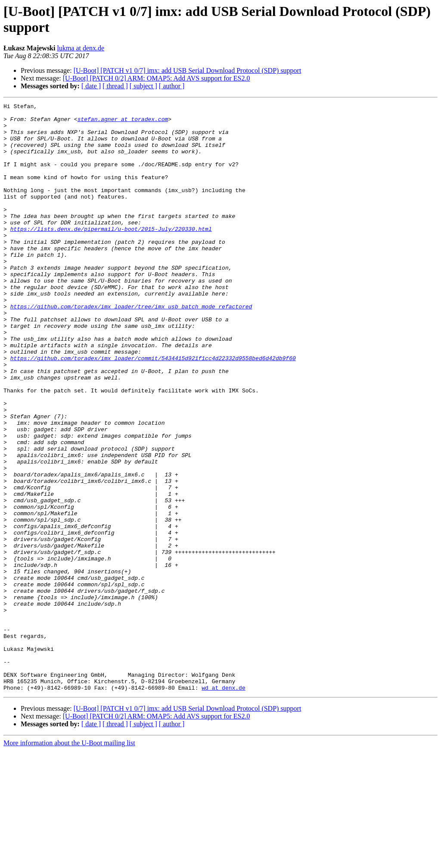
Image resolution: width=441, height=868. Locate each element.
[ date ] (91, 86)
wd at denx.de (223, 805)
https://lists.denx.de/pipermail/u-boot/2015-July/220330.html (111, 255)
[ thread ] (115, 86)
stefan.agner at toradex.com (123, 123)
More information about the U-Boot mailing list (69, 860)
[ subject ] (143, 86)
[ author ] (172, 86)
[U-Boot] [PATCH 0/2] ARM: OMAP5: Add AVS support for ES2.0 (157, 78)
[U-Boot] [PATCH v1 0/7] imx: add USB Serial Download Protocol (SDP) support (188, 70)
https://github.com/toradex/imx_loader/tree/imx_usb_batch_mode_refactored (131, 348)
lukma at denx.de (81, 48)
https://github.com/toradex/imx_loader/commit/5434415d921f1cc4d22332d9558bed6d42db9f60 (153, 410)
